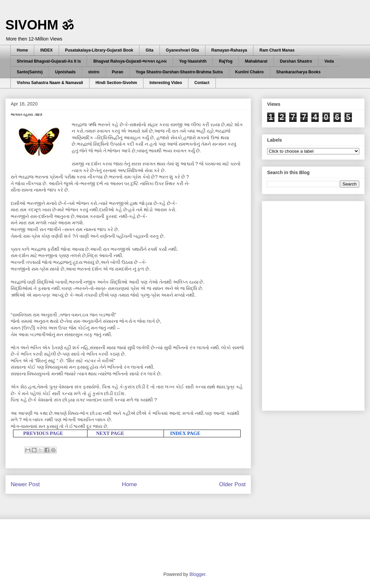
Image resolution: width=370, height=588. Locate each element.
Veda (329, 61)
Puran (118, 72)
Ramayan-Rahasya (229, 50)
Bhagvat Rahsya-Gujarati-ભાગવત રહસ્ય (130, 61)
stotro (94, 72)
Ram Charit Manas (277, 50)
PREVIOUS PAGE (43, 433)
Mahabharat (256, 61)
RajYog (226, 61)
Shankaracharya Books (298, 72)
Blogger (197, 574)
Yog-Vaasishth (193, 61)
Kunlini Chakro (250, 72)
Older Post (232, 484)
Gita (149, 50)
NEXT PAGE (110, 433)
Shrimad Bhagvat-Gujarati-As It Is (49, 61)
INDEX (46, 50)
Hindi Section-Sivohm (116, 83)
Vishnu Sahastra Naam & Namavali (50, 83)
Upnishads (65, 72)
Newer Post (25, 484)
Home (22, 50)
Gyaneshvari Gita (182, 50)
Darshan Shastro (296, 61)
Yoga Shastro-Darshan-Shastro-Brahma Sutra (179, 72)
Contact (202, 83)
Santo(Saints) (30, 72)
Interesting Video (166, 83)
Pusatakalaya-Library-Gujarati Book (99, 50)
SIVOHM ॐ (40, 25)
